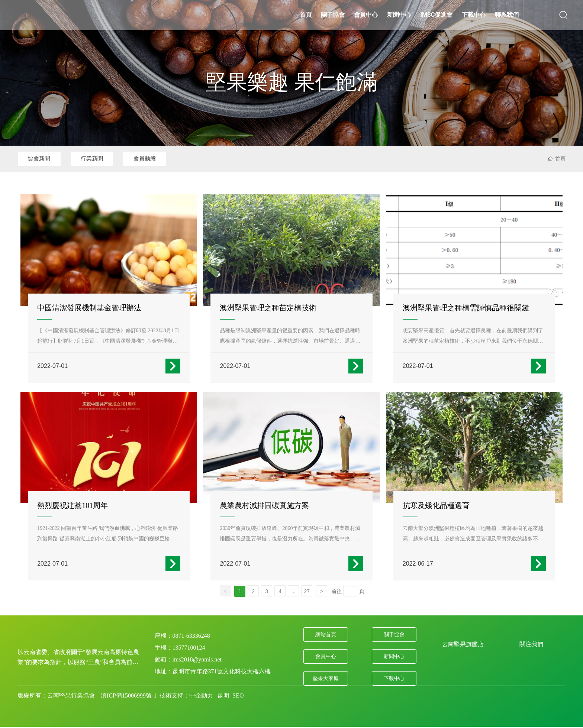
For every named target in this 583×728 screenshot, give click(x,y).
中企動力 (201, 688)
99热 (6, 724)
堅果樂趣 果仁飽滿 (291, 82)
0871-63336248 (191, 628)
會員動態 (162, 159)
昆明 (223, 688)
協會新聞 (43, 159)
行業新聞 (103, 159)
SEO (238, 688)
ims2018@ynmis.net (197, 652)
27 (307, 584)
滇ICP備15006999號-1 (129, 688)
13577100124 (189, 640)
